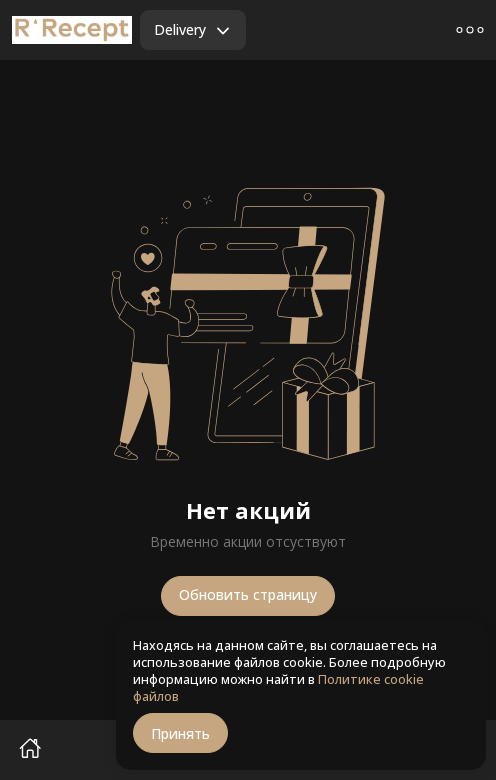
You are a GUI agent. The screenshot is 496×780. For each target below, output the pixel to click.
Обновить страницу (248, 594)
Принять (180, 733)
